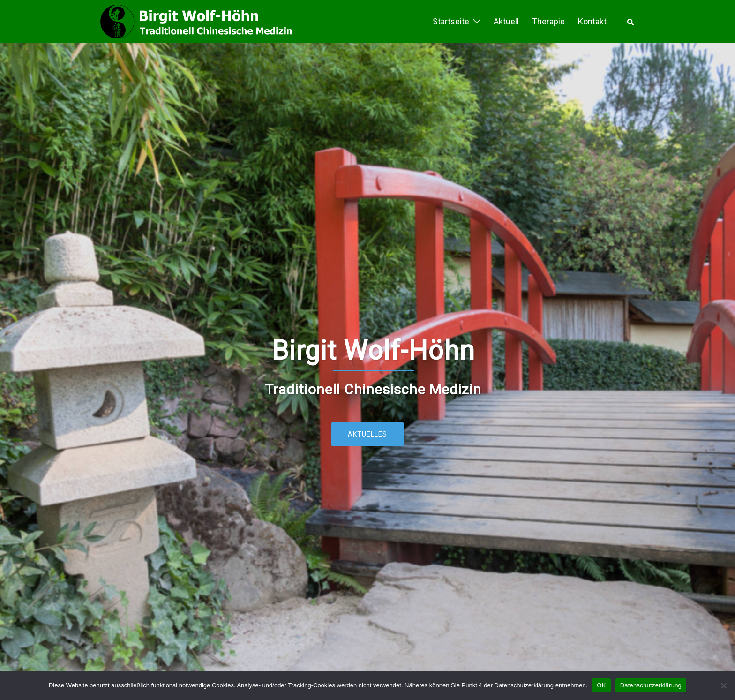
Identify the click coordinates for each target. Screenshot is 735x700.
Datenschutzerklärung (651, 685)
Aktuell (506, 21)
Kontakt (592, 21)
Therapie (548, 21)
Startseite (451, 21)
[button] (631, 22)
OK (601, 685)
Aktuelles (367, 434)
